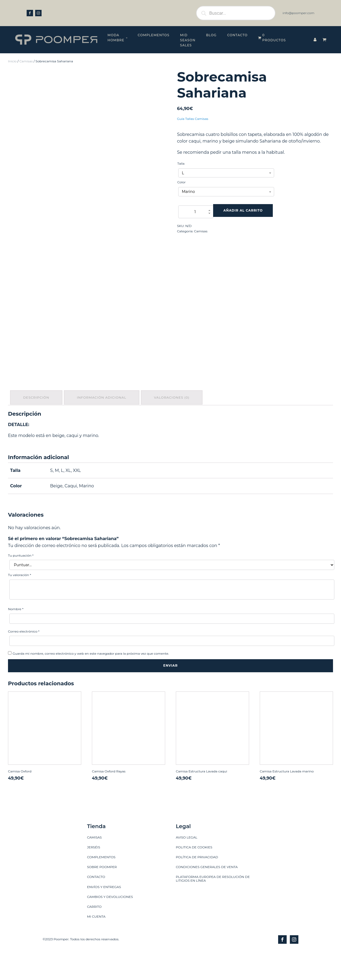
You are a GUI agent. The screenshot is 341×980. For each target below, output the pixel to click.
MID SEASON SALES (173, 35)
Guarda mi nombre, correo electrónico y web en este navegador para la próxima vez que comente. (91, 642)
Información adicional (103, 387)
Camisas (26, 51)
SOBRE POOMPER (102, 856)
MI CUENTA (96, 905)
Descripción (37, 387)
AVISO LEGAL (187, 826)
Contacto (234, 35)
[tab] (37, 387)
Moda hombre (84, 35)
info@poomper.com (299, 13)
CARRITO (94, 895)
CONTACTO (96, 866)
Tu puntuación (21, 544)
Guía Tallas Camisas (192, 109)
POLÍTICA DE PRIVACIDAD (197, 846)
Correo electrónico (24, 620)
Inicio (12, 51)
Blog (208, 35)
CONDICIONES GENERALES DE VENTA (207, 856)
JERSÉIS (94, 836)
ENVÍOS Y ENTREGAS (104, 875)
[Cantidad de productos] (196, 202)
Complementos (129, 35)
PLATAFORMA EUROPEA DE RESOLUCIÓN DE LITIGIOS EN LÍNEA (213, 867)
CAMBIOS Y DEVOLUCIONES (110, 885)
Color (181, 172)
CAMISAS (94, 826)
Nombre (16, 598)
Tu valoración (20, 564)
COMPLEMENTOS (101, 846)
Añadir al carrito (243, 200)
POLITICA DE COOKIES (194, 836)
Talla (181, 153)
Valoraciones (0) (174, 387)
